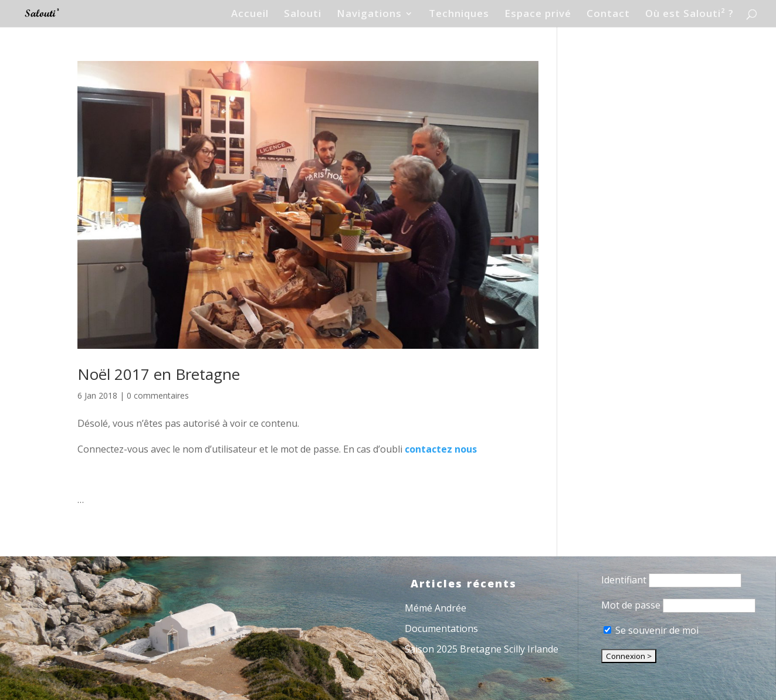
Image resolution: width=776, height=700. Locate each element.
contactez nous (441, 449)
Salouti (303, 15)
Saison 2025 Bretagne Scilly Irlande (482, 649)
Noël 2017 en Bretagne (159, 374)
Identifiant (624, 580)
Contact (608, 15)
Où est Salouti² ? (689, 15)
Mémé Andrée (436, 608)
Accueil (250, 15)
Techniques (459, 15)
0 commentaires (158, 395)
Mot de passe (631, 605)
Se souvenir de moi (651, 630)
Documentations (441, 628)
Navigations (369, 15)
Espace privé (538, 15)
